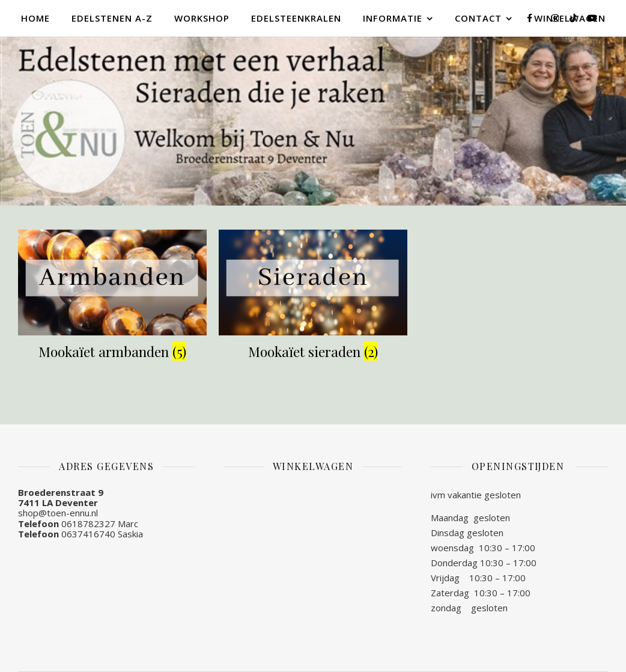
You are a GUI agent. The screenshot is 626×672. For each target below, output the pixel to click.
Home (35, 18)
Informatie (393, 18)
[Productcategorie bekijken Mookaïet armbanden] (112, 297)
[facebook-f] (531, 18)
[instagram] (556, 18)
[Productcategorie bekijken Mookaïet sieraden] (313, 297)
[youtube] (592, 18)
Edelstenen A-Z (112, 18)
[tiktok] (574, 18)
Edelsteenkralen (296, 18)
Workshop (202, 18)
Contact (478, 18)
